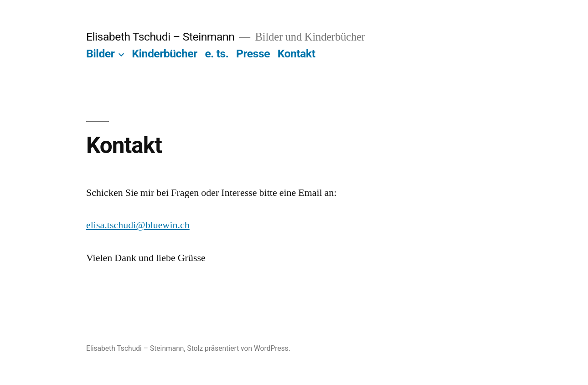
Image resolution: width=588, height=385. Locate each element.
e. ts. (217, 54)
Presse (253, 54)
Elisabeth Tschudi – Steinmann (160, 37)
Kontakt (297, 54)
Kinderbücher (165, 54)
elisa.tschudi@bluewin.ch (138, 225)
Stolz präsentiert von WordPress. (239, 348)
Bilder (100, 54)
